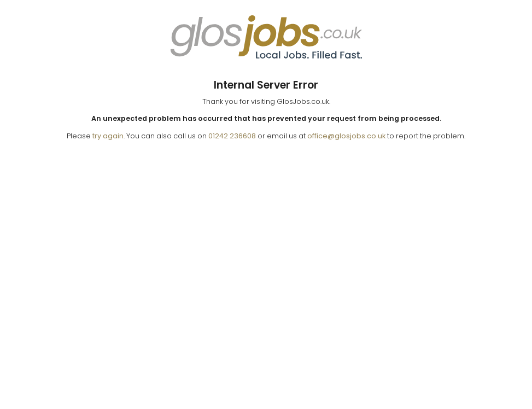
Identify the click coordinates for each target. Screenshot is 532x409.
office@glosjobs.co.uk (346, 136)
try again (108, 136)
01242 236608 (232, 136)
